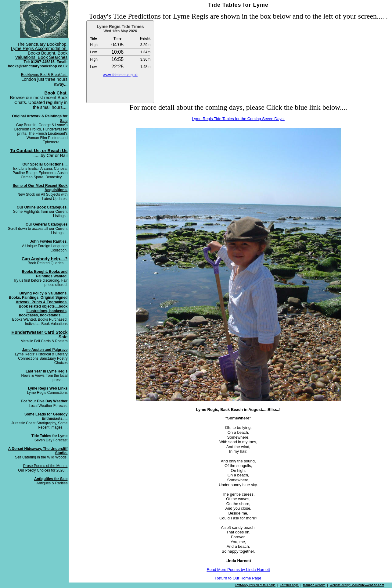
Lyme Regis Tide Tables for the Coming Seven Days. (238, 119)
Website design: (357, 585)
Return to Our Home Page (238, 578)
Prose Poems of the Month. (45, 466)
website (314, 585)
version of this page (255, 585)
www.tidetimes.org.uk (120, 75)
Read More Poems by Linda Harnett (238, 570)
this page (289, 585)
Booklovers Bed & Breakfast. (44, 75)
